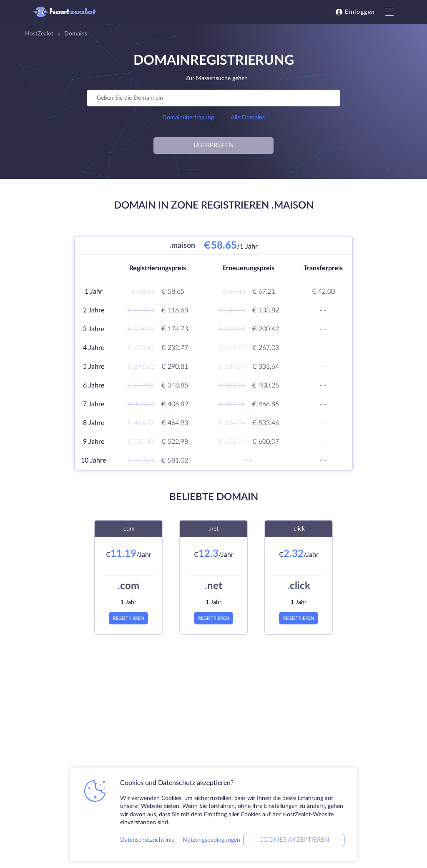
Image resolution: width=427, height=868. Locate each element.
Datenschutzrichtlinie (147, 840)
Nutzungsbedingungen (211, 840)
